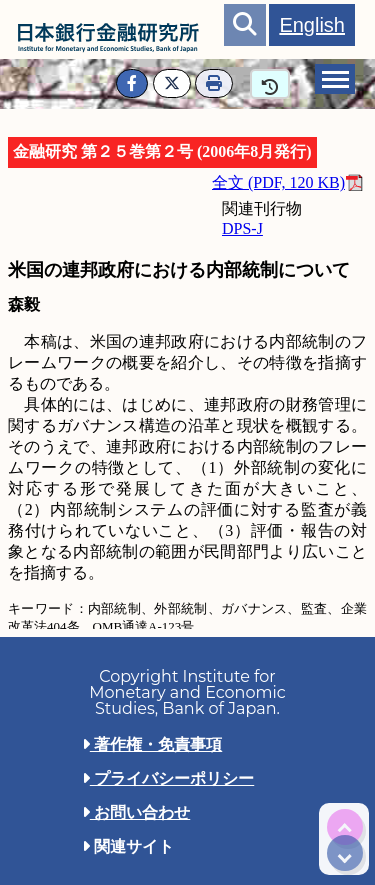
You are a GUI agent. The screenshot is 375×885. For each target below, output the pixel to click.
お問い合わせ (136, 812)
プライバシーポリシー (168, 778)
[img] (345, 827)
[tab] (335, 79)
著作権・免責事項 (152, 744)
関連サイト (128, 846)
